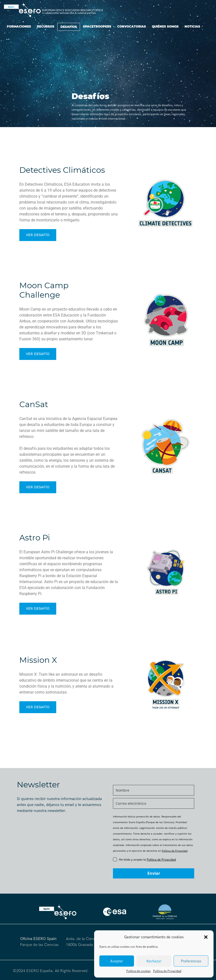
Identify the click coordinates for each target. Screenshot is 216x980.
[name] (154, 790)
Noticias (192, 26)
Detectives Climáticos (62, 170)
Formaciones (19, 26)
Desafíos (69, 27)
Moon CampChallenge (44, 290)
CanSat (34, 404)
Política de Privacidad (167, 971)
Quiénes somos (165, 26)
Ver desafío (38, 235)
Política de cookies (138, 971)
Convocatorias (132, 26)
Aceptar (117, 961)
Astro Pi (35, 538)
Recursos (46, 26)
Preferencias (191, 961)
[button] (206, 937)
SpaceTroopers (97, 26)
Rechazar (154, 961)
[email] (154, 803)
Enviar (154, 873)
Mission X (38, 660)
